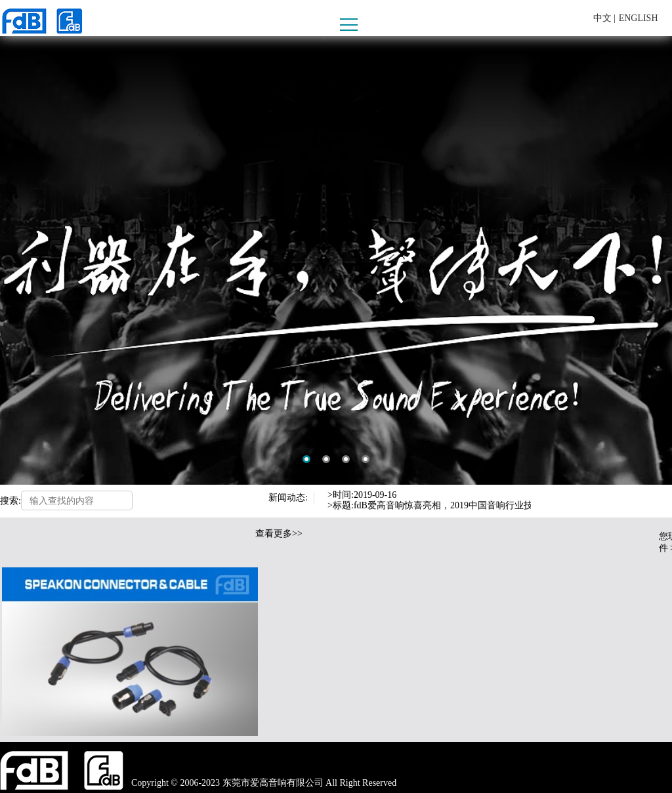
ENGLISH (639, 18)
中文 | (604, 18)
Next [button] (550, 507)
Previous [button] (550, 495)
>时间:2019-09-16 (362, 495)
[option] (336, 260)
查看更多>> (279, 534)
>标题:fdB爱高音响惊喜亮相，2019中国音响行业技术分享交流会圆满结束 (476, 505)
